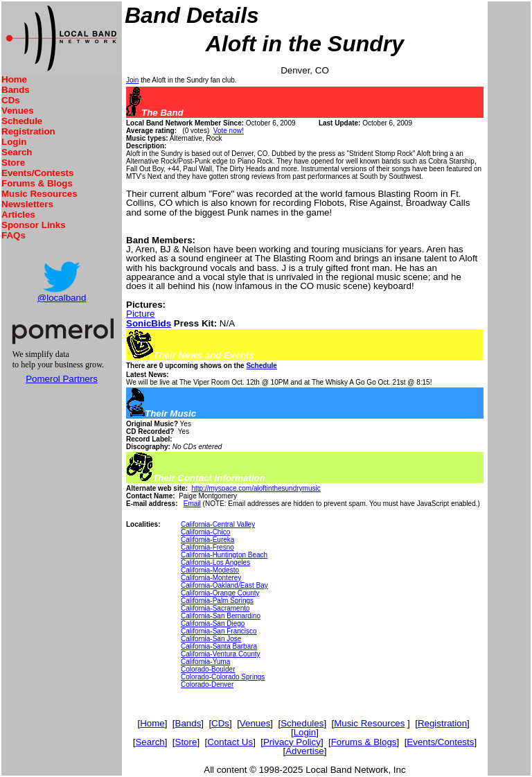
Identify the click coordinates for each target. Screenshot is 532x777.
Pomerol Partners (62, 379)
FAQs (14, 235)
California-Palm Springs (217, 601)
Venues (18, 111)
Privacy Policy (292, 742)
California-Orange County (220, 593)
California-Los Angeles (215, 562)
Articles (18, 215)
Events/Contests (37, 173)
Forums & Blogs (37, 183)
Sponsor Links (34, 225)
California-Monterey (211, 578)
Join (132, 80)
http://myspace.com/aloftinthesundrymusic (256, 488)
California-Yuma (205, 662)
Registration (28, 131)
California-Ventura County (221, 654)
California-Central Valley (218, 524)
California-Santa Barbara (219, 646)
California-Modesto (210, 570)
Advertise (305, 751)
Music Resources (39, 194)
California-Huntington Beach (224, 555)
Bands (16, 90)
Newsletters (27, 204)
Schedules (302, 723)
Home (14, 79)
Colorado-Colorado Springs (223, 677)
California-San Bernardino (221, 616)
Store (13, 163)
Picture (140, 314)
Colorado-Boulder (208, 669)
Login (14, 142)
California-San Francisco (219, 631)
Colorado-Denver (207, 684)
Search (17, 152)
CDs (11, 100)
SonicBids (149, 323)
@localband (62, 298)
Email (192, 504)
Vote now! (229, 131)
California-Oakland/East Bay (224, 585)
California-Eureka (207, 540)
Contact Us (230, 742)
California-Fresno (207, 547)
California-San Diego (213, 623)
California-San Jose (211, 639)
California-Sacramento (215, 608)
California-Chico (205, 532)
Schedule (22, 121)
